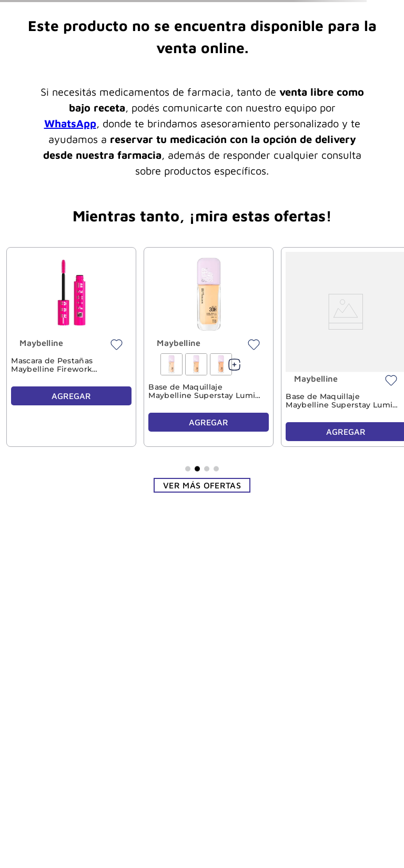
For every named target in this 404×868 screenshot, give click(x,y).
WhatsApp (70, 123)
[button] (188, 468)
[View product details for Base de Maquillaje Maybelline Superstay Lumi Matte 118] (208, 347)
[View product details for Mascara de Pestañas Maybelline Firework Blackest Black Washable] (71, 347)
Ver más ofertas (202, 485)
